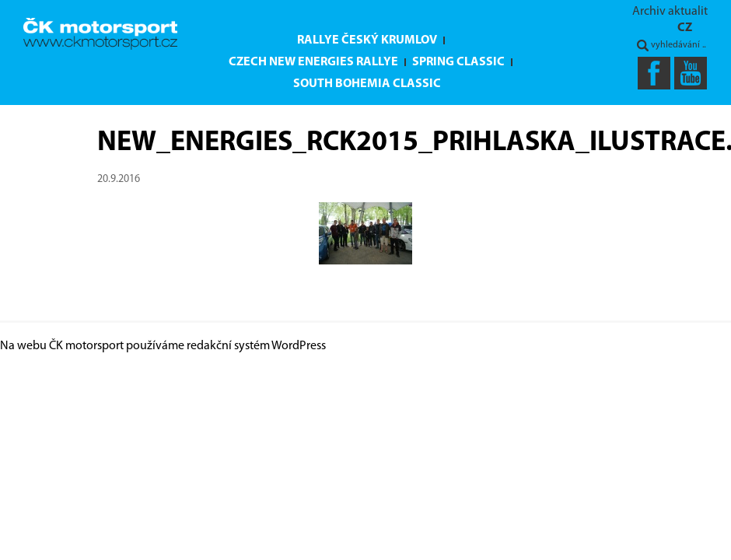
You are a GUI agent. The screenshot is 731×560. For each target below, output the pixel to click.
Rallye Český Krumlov (367, 40)
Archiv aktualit (670, 12)
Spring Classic (458, 62)
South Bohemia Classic (367, 84)
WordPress (299, 346)
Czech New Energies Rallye (313, 62)
